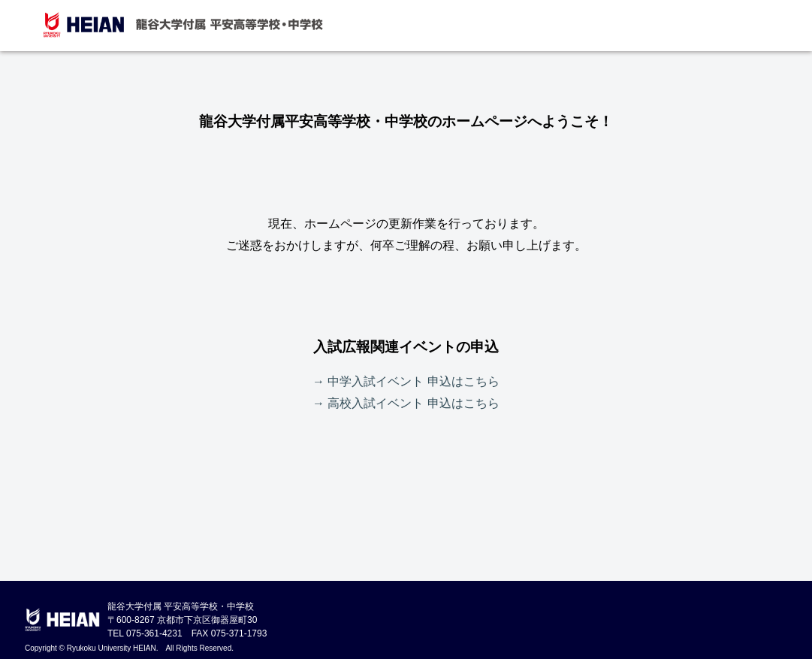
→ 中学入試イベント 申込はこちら (406, 381)
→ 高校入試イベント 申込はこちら (406, 403)
